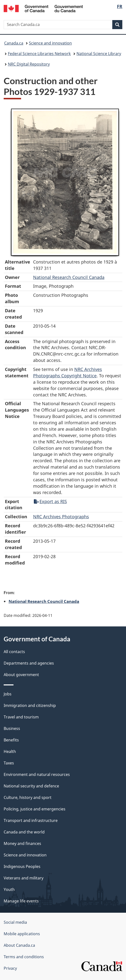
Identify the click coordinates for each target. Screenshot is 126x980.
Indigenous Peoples (22, 866)
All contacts (14, 652)
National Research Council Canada (69, 277)
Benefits (11, 740)
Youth (9, 889)
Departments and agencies (29, 663)
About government (21, 675)
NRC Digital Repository (29, 64)
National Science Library (99, 54)
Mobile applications (22, 934)
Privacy (10, 968)
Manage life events (21, 901)
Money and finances (22, 843)
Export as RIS (50, 501)
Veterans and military (24, 878)
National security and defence (31, 786)
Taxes (9, 763)
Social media (15, 922)
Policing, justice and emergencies (35, 809)
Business (12, 728)
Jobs (8, 694)
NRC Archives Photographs (61, 517)
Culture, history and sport (28, 797)
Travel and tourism (21, 717)
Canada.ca (14, 43)
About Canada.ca (19, 945)
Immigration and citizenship (30, 705)
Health (10, 751)
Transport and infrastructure (31, 820)
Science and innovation (50, 43)
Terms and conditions (24, 957)
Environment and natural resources (37, 774)
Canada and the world (24, 832)
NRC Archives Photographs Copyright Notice (68, 372)
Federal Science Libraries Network (39, 54)
